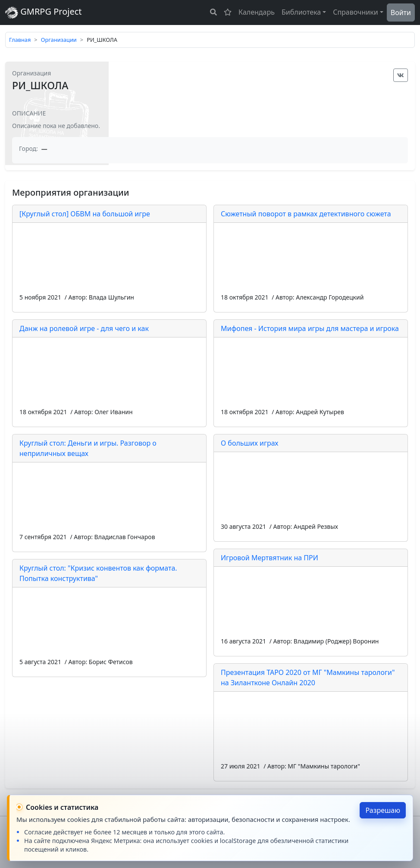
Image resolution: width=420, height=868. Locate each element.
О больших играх (250, 443)
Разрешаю (383, 810)
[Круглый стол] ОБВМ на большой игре (85, 214)
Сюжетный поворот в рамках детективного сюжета (306, 214)
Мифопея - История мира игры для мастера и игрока (310, 328)
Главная (20, 40)
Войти (401, 12)
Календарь (257, 12)
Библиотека (301, 12)
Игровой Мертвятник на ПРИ (270, 558)
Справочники (356, 12)
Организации (59, 40)
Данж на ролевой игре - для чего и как (84, 328)
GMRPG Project (44, 12)
